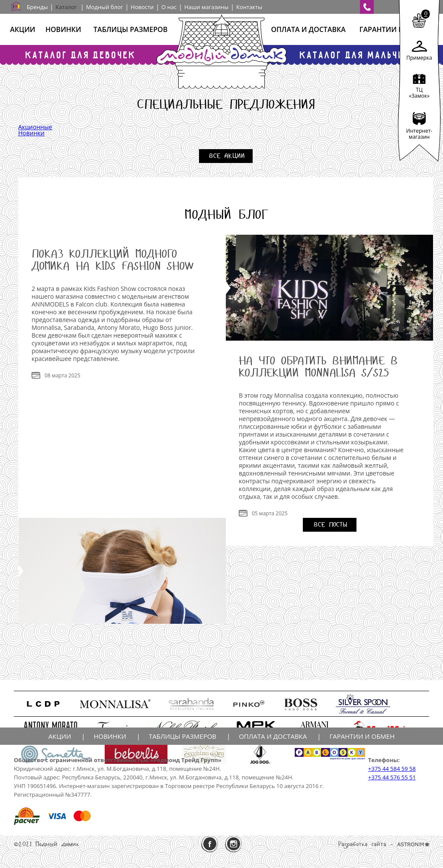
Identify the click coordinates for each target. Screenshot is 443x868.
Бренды (37, 7)
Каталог (66, 7)
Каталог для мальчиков (362, 55)
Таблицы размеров (130, 29)
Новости (142, 7)
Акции (22, 29)
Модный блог (104, 7)
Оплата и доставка (308, 29)
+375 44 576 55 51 (392, 777)
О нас (169, 7)
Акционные (35, 127)
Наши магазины (206, 7)
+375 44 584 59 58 (392, 769)
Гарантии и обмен (395, 29)
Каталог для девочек (81, 55)
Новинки (63, 29)
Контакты (249, 7)
